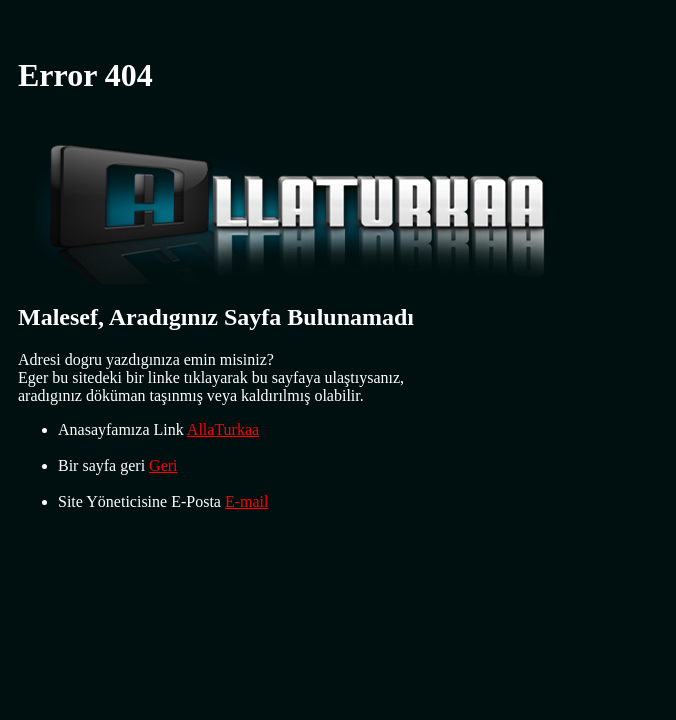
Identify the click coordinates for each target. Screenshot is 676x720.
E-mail (247, 501)
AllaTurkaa (223, 429)
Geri (163, 465)
